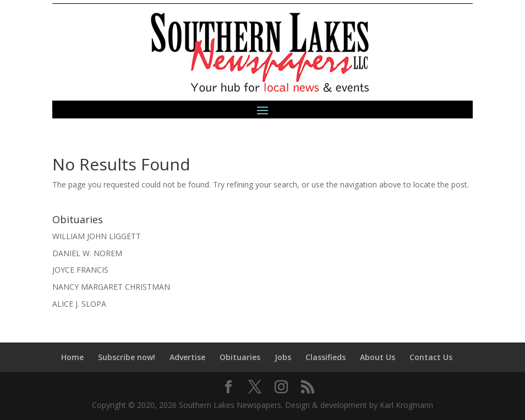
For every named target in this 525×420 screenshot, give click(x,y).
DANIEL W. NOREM (87, 253)
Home (72, 357)
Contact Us (431, 357)
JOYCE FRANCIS (80, 270)
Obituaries (240, 357)
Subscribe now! (127, 357)
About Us (378, 357)
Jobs (283, 357)
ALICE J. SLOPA (79, 304)
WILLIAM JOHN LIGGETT (97, 236)
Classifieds (326, 357)
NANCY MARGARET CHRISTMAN (111, 287)
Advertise (187, 357)
